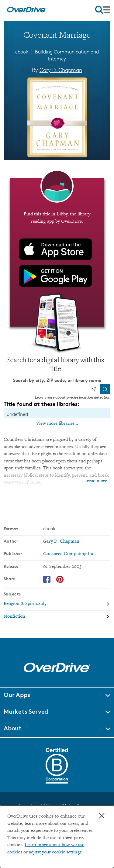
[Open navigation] (103, 10)
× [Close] (102, 816)
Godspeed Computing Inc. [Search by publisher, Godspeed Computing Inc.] (69, 554)
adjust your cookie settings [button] (55, 852)
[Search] (105, 389)
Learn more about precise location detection (73, 397)
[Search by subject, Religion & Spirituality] (57, 604)
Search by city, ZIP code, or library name (57, 380)
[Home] (26, 11)
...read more (95, 481)
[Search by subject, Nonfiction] (57, 617)
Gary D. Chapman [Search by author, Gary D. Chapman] (61, 70)
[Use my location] (94, 389)
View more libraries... (57, 424)
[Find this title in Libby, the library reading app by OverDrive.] (57, 252)
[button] (57, 696)
